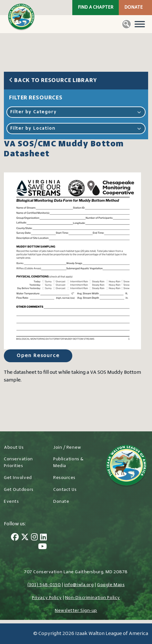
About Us (14, 448)
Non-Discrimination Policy (93, 598)
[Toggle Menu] (140, 24)
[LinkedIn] (43, 538)
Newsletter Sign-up (76, 611)
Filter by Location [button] (76, 129)
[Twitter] (25, 538)
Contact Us (65, 490)
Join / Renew (67, 448)
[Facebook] (15, 538)
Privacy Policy (47, 598)
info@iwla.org (79, 585)
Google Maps (111, 585)
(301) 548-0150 (44, 585)
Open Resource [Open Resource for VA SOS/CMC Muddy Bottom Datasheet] (38, 356)
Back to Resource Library (53, 81)
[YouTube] (42, 547)
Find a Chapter (96, 8)
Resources (64, 478)
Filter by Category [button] (76, 112)
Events (11, 502)
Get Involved (18, 478)
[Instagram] (34, 538)
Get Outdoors (19, 490)
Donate (133, 8)
